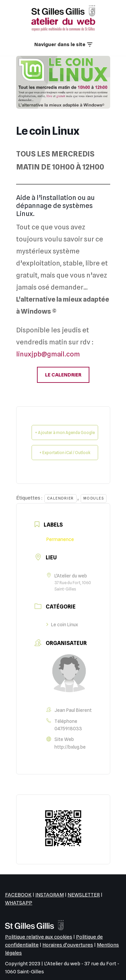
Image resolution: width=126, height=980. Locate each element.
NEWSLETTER (84, 895)
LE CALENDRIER (63, 375)
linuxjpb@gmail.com (48, 354)
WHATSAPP (19, 903)
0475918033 (68, 729)
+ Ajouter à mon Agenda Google (65, 432)
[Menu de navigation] (63, 45)
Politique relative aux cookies (39, 937)
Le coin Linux (62, 625)
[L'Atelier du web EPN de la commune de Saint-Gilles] (63, 18)
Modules (94, 498)
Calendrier (60, 498)
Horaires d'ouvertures (68, 945)
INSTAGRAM (50, 895)
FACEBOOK (18, 895)
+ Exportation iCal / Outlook (65, 453)
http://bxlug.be (70, 747)
